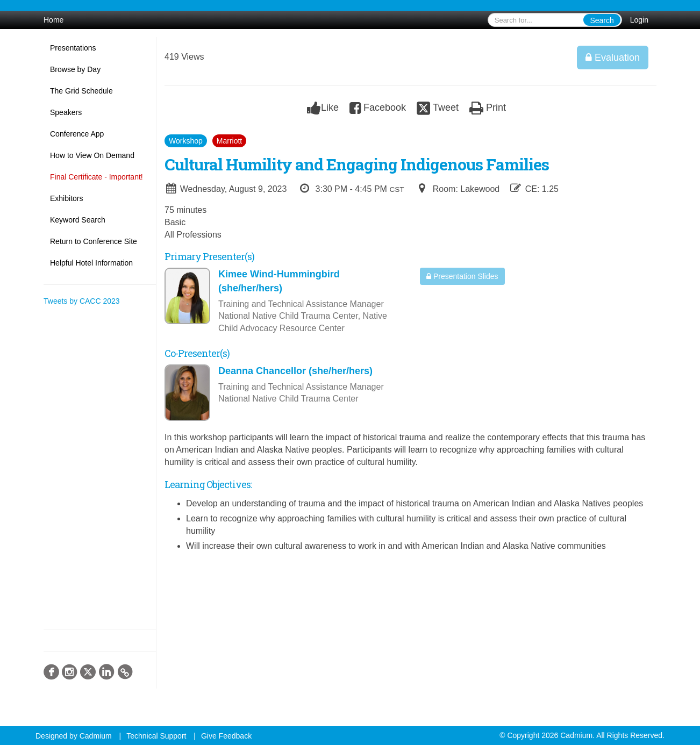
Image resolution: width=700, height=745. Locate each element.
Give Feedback (226, 736)
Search (602, 20)
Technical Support (156, 736)
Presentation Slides (462, 276)
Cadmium (96, 736)
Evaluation (613, 58)
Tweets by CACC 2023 (82, 301)
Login (639, 20)
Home (53, 20)
